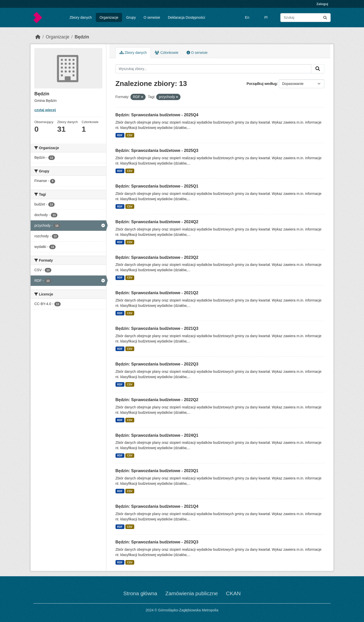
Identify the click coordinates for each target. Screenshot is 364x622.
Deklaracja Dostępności (186, 17)
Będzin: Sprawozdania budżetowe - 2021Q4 (157, 506)
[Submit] (325, 18)
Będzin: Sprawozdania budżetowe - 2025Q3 (157, 151)
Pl (266, 17)
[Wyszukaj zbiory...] (305, 18)
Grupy (131, 17)
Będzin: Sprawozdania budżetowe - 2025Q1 (157, 186)
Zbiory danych (81, 17)
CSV (130, 135)
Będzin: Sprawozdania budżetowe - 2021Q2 (157, 293)
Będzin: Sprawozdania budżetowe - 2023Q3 (157, 542)
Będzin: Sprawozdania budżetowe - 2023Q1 (157, 471)
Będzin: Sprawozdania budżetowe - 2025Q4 (157, 115)
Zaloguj (322, 4)
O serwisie (152, 17)
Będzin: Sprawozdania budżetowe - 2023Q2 (157, 257)
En (247, 17)
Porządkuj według (261, 84)
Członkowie (166, 53)
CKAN (233, 593)
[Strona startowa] (38, 37)
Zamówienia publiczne (192, 593)
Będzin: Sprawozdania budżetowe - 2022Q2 (157, 400)
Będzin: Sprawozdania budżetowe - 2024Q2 (157, 222)
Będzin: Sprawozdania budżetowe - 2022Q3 (157, 364)
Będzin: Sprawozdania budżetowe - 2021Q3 (157, 328)
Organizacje (109, 17)
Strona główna (140, 593)
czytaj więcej (45, 110)
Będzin (82, 37)
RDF (120, 135)
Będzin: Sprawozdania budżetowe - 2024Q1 (157, 435)
